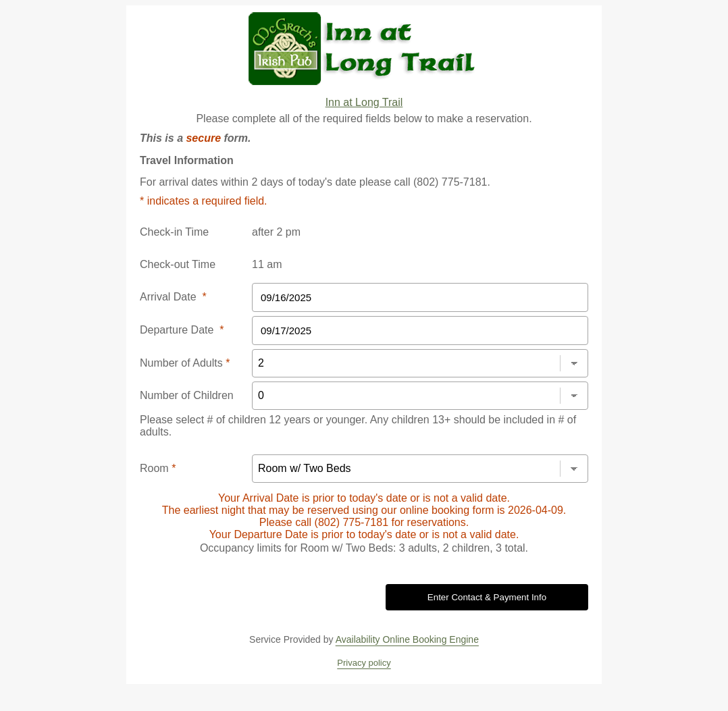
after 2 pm (276, 232)
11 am (267, 264)
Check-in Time (174, 232)
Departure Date (182, 330)
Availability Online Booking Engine (407, 639)
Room (158, 468)
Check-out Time (178, 264)
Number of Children (187, 395)
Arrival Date (173, 297)
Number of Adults (185, 363)
